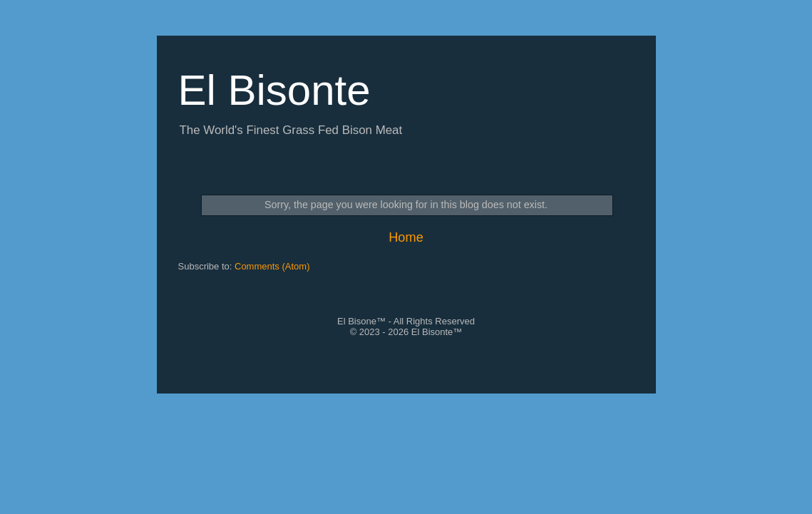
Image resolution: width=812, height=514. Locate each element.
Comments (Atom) (272, 266)
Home (406, 237)
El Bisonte (274, 90)
